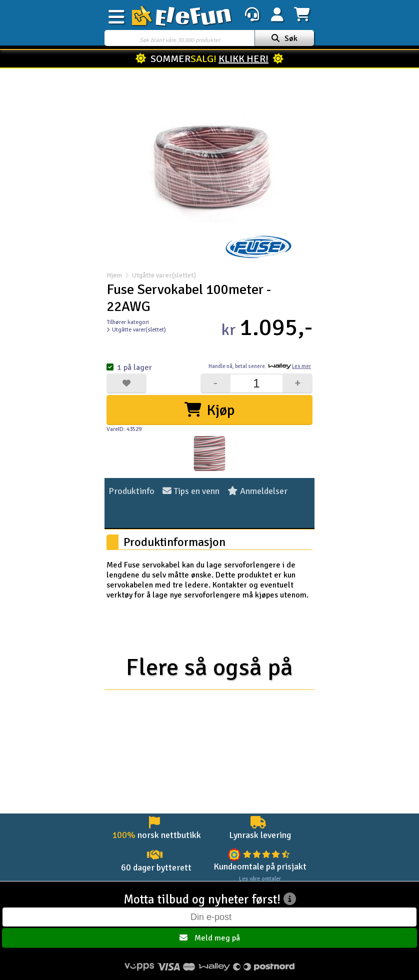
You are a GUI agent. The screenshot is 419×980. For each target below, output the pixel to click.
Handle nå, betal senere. (260, 366)
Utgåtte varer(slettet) (159, 275)
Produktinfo (131, 491)
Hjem (114, 275)
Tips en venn (191, 491)
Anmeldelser (257, 491)
